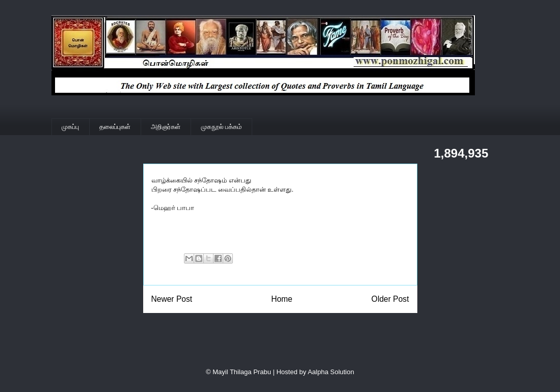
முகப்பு (70, 127)
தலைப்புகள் (115, 127)
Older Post (390, 299)
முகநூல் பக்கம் (222, 127)
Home (282, 299)
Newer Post (172, 299)
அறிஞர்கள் (166, 127)
